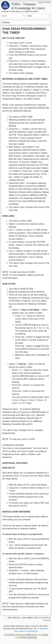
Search (24, 16)
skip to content (45, 2)
